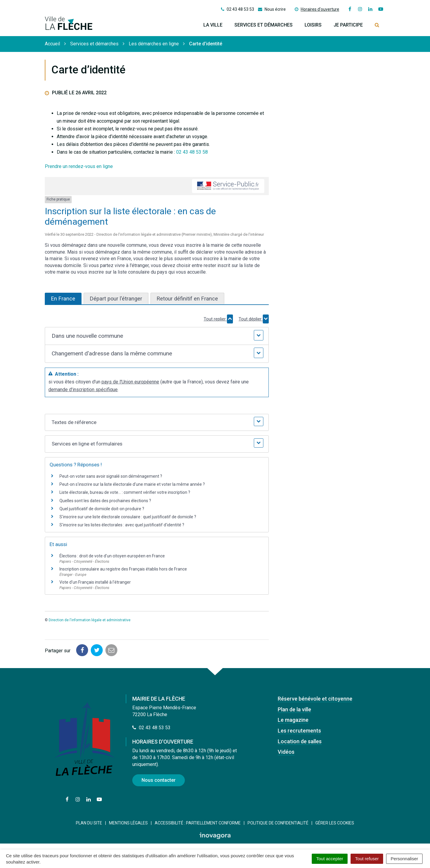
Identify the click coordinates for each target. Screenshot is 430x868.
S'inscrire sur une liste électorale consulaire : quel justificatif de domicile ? (128, 517)
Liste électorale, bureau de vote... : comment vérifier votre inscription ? (125, 492)
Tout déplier (254, 319)
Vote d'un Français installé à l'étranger (95, 582)
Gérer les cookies (335, 823)
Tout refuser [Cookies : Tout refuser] (367, 859)
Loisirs (313, 25)
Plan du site (89, 823)
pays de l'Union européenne (130, 382)
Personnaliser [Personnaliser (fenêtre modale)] (404, 859)
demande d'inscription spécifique (83, 390)
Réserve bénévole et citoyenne (315, 699)
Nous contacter (159, 780)
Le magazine (293, 720)
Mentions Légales (128, 823)
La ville (213, 25)
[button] (157, 336)
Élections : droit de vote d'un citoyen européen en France (112, 556)
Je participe (348, 25)
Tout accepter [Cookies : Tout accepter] (330, 859)
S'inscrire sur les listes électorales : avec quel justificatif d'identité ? (122, 525)
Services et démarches (264, 25)
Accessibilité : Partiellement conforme (198, 823)
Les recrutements (299, 731)
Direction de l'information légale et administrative (90, 620)
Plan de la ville (294, 709)
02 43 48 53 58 (192, 152)
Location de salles (300, 741)
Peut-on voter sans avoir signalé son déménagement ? (111, 476)
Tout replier (218, 319)
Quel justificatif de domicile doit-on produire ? (102, 509)
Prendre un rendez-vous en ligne (79, 166)
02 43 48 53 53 (151, 728)
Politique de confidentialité (278, 823)
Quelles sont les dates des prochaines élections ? (105, 501)
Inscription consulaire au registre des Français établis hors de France (123, 569)
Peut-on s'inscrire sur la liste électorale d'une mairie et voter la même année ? (132, 484)
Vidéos (286, 752)
